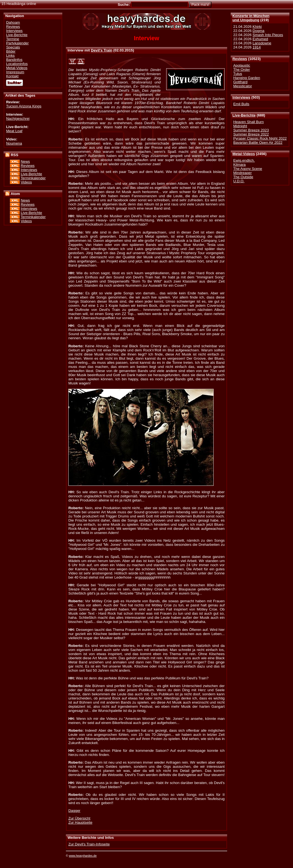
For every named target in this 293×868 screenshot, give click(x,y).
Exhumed (260, 39)
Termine (13, 39)
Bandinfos (14, 60)
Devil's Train (102, 50)
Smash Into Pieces (268, 35)
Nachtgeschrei (18, 119)
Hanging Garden (247, 78)
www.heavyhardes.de (83, 856)
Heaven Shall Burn (248, 122)
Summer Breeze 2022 (251, 134)
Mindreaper (242, 173)
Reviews (240, 59)
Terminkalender (33, 178)
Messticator (243, 86)
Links (10, 55)
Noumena (14, 143)
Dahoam (13, 22)
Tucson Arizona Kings (24, 106)
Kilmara (239, 165)
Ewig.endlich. (244, 160)
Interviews (241, 97)
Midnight (240, 126)
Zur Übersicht (79, 818)
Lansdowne (262, 43)
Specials (13, 47)
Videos (26, 182)
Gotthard (240, 82)
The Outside (243, 177)
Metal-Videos (244, 154)
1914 (257, 47)
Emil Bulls (241, 104)
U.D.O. (239, 181)
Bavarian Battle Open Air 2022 (258, 143)
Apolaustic (242, 65)
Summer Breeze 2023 (251, 130)
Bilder (11, 51)
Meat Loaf (14, 131)
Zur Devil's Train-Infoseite (89, 844)
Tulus (238, 74)
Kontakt (12, 76)
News (25, 162)
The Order (241, 70)
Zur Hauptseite (80, 822)
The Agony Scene (248, 169)
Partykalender (17, 43)
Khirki (257, 27)
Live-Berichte (244, 115)
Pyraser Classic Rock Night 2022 (260, 138)
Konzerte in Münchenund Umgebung (251, 18)
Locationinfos (17, 64)
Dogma (258, 31)
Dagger (74, 811)
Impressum (15, 72)
